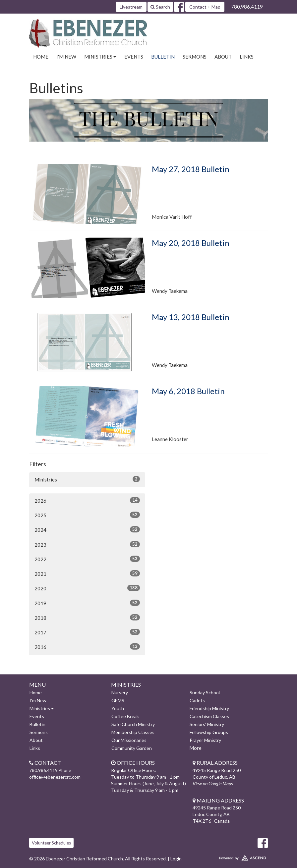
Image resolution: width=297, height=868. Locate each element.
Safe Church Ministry (133, 724)
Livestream (131, 7)
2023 (87, 544)
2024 (87, 529)
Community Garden (132, 748)
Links (247, 57)
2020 (87, 588)
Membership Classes (133, 732)
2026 (87, 500)
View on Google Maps (213, 783)
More (195, 748)
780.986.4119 (247, 7)
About (223, 57)
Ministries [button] (100, 57)
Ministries (87, 479)
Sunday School (205, 692)
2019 (87, 603)
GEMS (118, 700)
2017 (87, 632)
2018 (87, 617)
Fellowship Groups (209, 732)
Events (134, 57)
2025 (87, 515)
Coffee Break (125, 716)
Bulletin (163, 57)
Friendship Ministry (209, 708)
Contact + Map (205, 7)
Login (176, 859)
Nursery (120, 692)
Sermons (195, 57)
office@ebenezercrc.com (55, 777)
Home (41, 57)
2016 (87, 647)
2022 (87, 559)
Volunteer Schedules (51, 843)
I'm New (66, 57)
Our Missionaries (129, 740)
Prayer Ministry (205, 740)
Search (160, 7)
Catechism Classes (209, 716)
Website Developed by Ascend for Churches (230, 856)
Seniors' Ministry (207, 724)
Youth (118, 708)
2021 (87, 573)
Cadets (197, 700)
